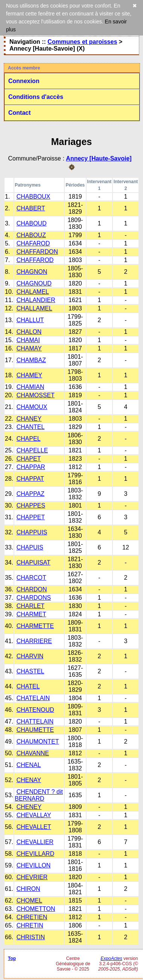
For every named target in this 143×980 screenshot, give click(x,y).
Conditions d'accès (36, 97)
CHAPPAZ (30, 494)
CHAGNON (32, 272)
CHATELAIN (33, 698)
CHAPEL (29, 439)
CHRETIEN (32, 917)
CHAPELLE (32, 450)
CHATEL (28, 686)
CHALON (29, 332)
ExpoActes (111, 958)
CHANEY (29, 419)
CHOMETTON (36, 909)
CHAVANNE (33, 753)
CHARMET (31, 614)
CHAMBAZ (31, 360)
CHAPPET (31, 517)
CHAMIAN (30, 387)
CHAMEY (29, 375)
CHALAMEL (33, 292)
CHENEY (29, 807)
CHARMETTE (35, 626)
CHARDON (32, 589)
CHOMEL (29, 901)
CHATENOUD (35, 710)
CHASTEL (30, 671)
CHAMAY (29, 348)
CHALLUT (30, 320)
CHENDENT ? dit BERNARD (39, 795)
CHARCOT (31, 578)
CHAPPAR (31, 467)
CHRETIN (30, 925)
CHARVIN (30, 656)
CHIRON (28, 889)
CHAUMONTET (38, 742)
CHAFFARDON (37, 252)
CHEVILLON (34, 865)
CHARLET (31, 606)
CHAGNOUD (34, 283)
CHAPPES (31, 505)
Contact (20, 113)
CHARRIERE (34, 641)
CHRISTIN (31, 937)
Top (12, 958)
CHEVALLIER (35, 842)
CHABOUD (32, 223)
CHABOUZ (31, 235)
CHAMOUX (32, 407)
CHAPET (29, 459)
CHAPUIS (30, 547)
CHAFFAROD (35, 260)
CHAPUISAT (33, 563)
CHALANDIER (36, 300)
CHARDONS (34, 598)
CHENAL (29, 765)
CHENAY (29, 780)
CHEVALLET (34, 827)
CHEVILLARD (35, 854)
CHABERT (31, 208)
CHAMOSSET (36, 395)
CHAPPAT (30, 479)
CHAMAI (28, 340)
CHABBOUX (33, 197)
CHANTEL (31, 427)
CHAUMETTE (35, 730)
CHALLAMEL (34, 308)
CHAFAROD (33, 243)
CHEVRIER (32, 877)
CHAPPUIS (32, 532)
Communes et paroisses (82, 42)
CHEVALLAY (34, 815)
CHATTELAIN (35, 721)
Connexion (24, 81)
